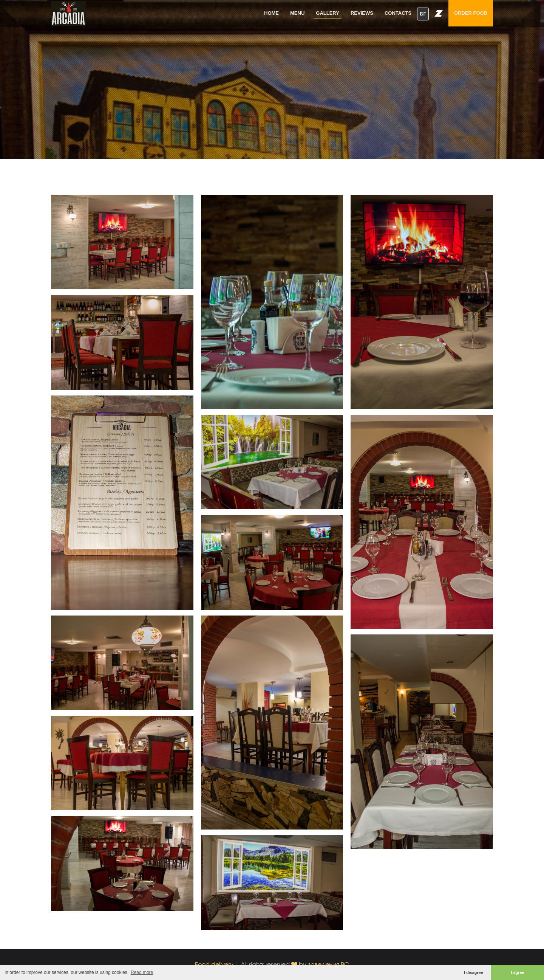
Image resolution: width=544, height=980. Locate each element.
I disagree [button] (473, 972)
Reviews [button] (362, 13)
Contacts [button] (398, 13)
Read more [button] (142, 972)
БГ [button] (423, 14)
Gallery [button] (328, 13)
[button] (439, 13)
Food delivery (214, 964)
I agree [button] (518, 972)
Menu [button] (297, 13)
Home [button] (271, 13)
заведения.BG (329, 964)
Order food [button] (471, 13)
